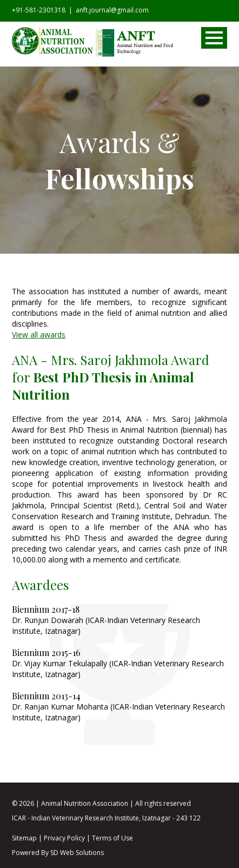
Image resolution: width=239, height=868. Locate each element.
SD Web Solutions (77, 853)
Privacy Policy (64, 838)
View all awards (39, 334)
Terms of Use (112, 838)
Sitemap (24, 838)
